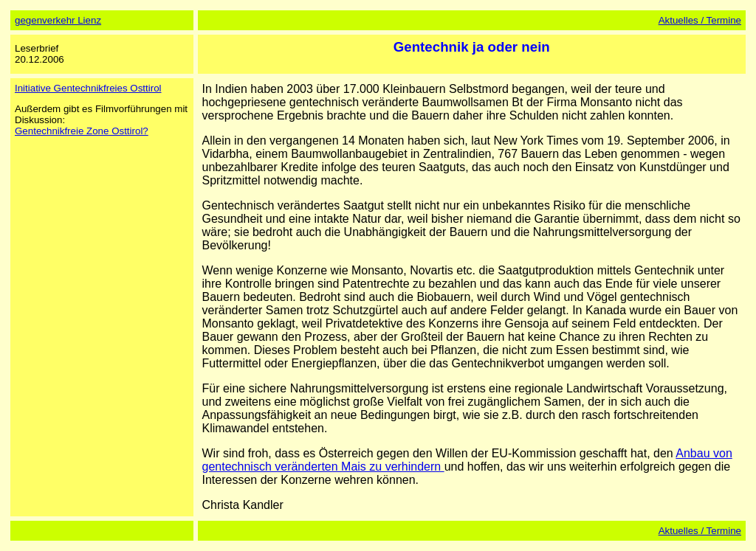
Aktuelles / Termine (700, 20)
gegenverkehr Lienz (58, 20)
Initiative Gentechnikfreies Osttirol (88, 88)
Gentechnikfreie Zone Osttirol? (82, 131)
